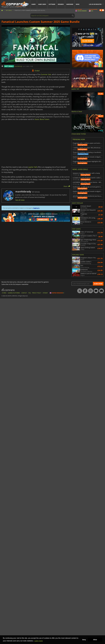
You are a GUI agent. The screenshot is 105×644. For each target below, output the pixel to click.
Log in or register (95, 4)
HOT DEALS (9, 66)
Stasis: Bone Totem (42, 119)
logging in (36, 208)
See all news (20, 200)
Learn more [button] (39, 641)
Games (34, 4)
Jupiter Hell (33, 167)
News (78, 4)
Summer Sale (46, 74)
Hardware (70, 4)
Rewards (61, 4)
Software (52, 4)
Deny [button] (84, 640)
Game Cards (42, 4)
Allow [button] (95, 640)
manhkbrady (19, 66)
